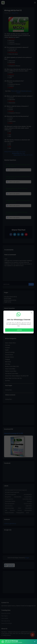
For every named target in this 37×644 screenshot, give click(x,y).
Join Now (19, 330)
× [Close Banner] (35, 642)
